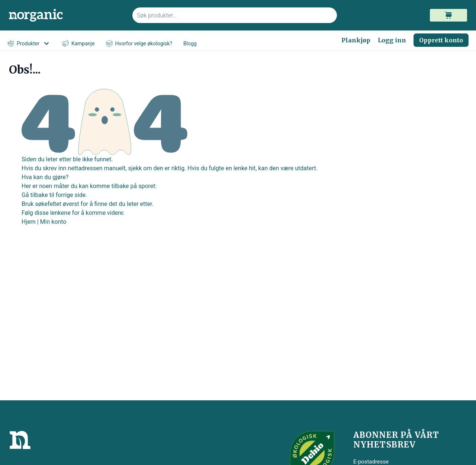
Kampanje (78, 44)
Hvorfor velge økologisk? (139, 44)
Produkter (29, 43)
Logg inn (392, 40)
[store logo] (66, 15)
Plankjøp (356, 40)
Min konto (53, 222)
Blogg (190, 43)
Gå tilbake (35, 195)
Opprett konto (441, 40)
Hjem (29, 222)
